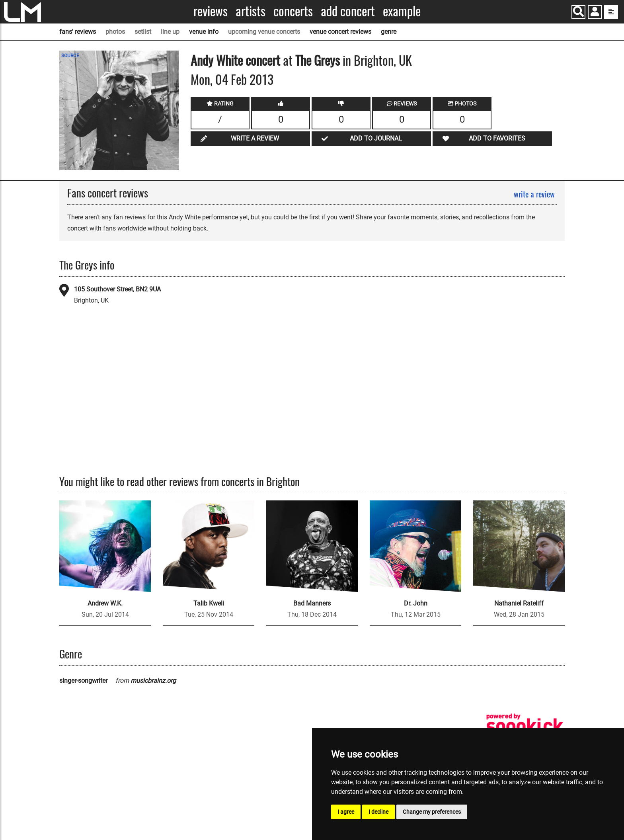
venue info (204, 32)
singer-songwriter (83, 681)
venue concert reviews (340, 32)
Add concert (348, 11)
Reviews (211, 11)
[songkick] (525, 726)
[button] (595, 13)
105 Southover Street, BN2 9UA (117, 289)
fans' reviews (78, 32)
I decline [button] (378, 812)
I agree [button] (346, 812)
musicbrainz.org (153, 681)
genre (389, 32)
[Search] (578, 12)
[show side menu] (611, 12)
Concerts (293, 11)
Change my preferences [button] (432, 812)
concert (261, 60)
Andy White (217, 60)
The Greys (318, 60)
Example (402, 11)
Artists (251, 11)
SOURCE (70, 56)
